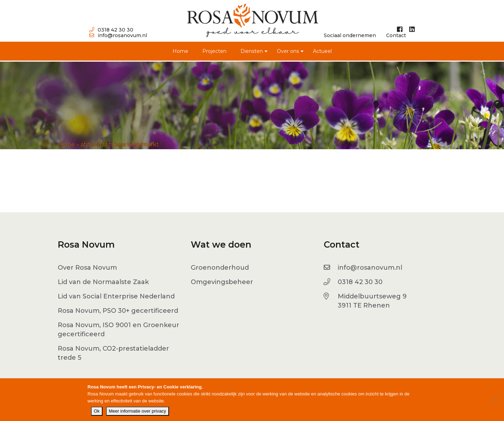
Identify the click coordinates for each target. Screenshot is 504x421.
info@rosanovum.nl (118, 35)
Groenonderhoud (220, 268)
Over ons (288, 51)
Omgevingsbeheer (222, 282)
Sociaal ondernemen (350, 35)
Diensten (252, 51)
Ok (97, 411)
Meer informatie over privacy (138, 411)
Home (180, 51)
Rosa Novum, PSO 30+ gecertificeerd (118, 311)
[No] (495, 400)
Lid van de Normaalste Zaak (103, 282)
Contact (396, 35)
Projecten (214, 51)
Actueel (322, 51)
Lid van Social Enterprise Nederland (116, 296)
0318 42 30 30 (111, 30)
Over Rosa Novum (87, 268)
